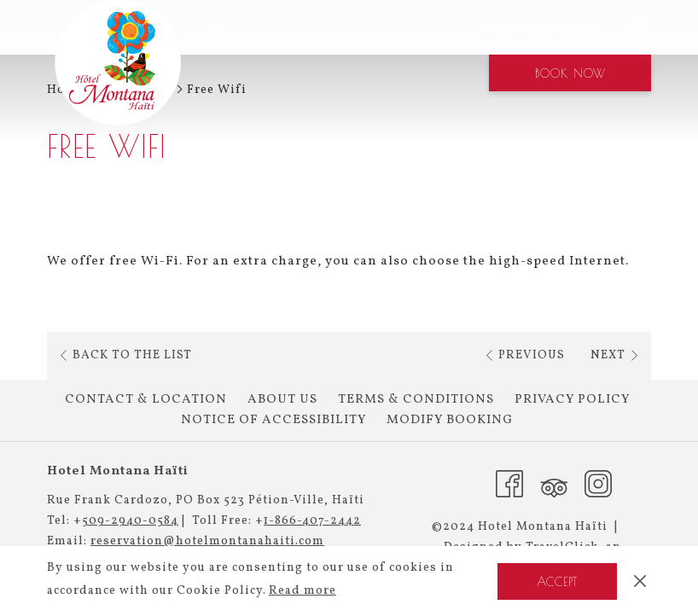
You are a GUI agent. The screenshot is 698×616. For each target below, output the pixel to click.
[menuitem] (461, 27)
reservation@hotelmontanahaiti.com (207, 541)
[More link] (632, 27)
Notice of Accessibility (273, 420)
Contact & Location (146, 400)
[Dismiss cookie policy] (640, 581)
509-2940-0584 (130, 521)
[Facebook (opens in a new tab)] (509, 483)
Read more (302, 591)
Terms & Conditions (416, 400)
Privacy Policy (572, 400)
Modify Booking (450, 420)
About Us (282, 400)
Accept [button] (557, 582)
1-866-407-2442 (312, 521)
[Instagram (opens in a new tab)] (598, 483)
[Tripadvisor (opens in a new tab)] (554, 483)
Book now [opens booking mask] (570, 73)
